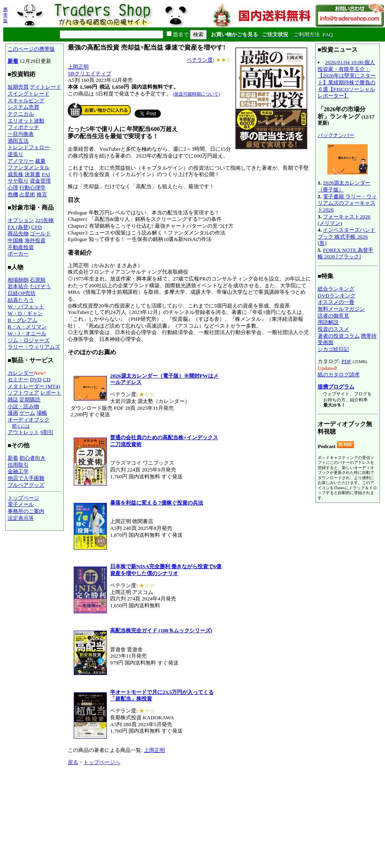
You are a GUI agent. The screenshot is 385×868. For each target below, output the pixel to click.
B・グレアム (23, 320)
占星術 (27, 194)
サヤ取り (18, 181)
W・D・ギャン (25, 313)
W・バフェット (26, 306)
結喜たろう (21, 300)
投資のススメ (333, 329)
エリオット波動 (26, 121)
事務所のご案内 (26, 511)
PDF (346, 361)
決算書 (32, 174)
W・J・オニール (27, 333)
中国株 (16, 240)
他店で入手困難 (26, 478)
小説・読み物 (23, 406)
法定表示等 (21, 518)
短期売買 (18, 87)
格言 (42, 194)
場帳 (42, 413)
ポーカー (18, 254)
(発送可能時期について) (197, 94)
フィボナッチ (23, 127)
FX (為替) (19, 227)
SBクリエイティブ (89, 74)
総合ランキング (336, 289)
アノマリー (21, 161)
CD (47, 379)
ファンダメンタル (29, 167)
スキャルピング (26, 101)
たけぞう (40, 286)
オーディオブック (29, 420)
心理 (13, 188)
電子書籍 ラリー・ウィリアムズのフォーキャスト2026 (347, 203)
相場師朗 (18, 280)
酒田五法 (18, 141)
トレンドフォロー (29, 147)
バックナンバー (336, 135)
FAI (46, 174)
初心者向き (32, 458)
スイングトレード (29, 94)
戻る (73, 762)
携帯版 (5, 15)
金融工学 (18, 471)
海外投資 (35, 240)
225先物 (44, 220)
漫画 (13, 413)
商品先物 (18, 234)
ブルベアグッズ (26, 485)
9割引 (47, 432)
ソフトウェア (23, 393)
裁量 (40, 161)
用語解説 (328, 322)
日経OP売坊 (22, 293)
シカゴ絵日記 (333, 349)
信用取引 (18, 465)
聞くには (21, 426)
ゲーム (27, 413)
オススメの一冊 (336, 302)
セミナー (18, 379)
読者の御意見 (333, 316)
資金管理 (40, 181)
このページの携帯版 (31, 49)
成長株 (16, 174)
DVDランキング (337, 296)
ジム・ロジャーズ (29, 340)
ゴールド (40, 234)
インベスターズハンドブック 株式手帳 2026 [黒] (346, 237)
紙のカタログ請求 (339, 375)
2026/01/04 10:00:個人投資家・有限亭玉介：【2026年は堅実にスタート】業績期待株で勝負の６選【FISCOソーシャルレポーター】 (347, 79)
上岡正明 (78, 67)
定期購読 (30, 400)
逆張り (16, 154)
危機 (13, 194)
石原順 (38, 280)
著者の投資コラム (339, 336)
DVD (36, 379)
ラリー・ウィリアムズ (34, 347)
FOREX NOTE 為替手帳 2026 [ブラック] (345, 253)
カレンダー (21, 373)
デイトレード (46, 87)
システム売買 (23, 107)
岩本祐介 (18, 286)
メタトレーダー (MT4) (34, 386)
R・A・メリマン (27, 327)
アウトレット (23, 432)
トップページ (23, 498)
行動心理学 (32, 188)
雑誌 (13, 400)
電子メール (21, 504)
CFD (37, 227)
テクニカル (21, 114)
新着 (13, 61)
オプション (21, 220)
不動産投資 (21, 247)
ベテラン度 (200, 60)
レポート (51, 393)
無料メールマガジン (341, 309)
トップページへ (102, 762)
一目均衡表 (21, 134)
